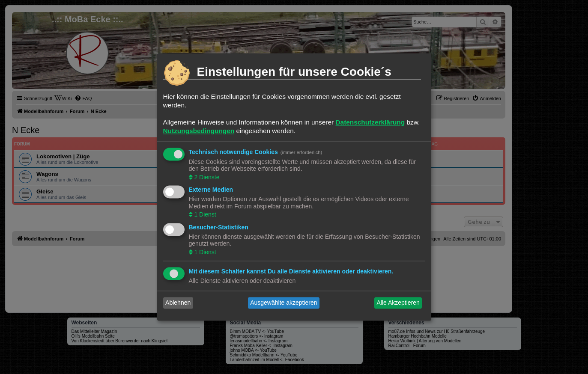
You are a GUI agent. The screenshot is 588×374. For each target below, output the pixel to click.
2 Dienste (206, 177)
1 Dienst (204, 215)
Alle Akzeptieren (398, 303)
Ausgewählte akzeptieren (284, 303)
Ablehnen (178, 303)
